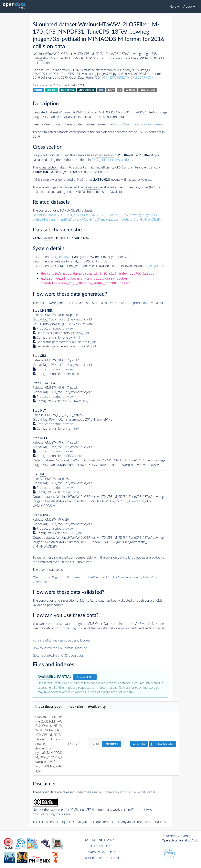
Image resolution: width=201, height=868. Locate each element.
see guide (155, 266)
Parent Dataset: (147, 90)
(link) (87, 333)
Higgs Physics (68, 90)
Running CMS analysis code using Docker (62, 640)
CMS (101, 90)
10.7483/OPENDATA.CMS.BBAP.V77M (128, 77)
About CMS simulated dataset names (136, 124)
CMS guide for (112, 160)
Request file (111, 744)
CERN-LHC (130, 90)
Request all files (85, 677)
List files (139, 744)
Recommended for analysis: (59, 257)
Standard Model (87, 90)
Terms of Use (100, 846)
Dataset (38, 90)
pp (120, 90)
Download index (161, 744)
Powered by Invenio (176, 836)
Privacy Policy (95, 852)
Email (115, 858)
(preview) (68, 328)
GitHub (89, 858)
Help (112, 852)
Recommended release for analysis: (58, 261)
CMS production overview (135, 303)
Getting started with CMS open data (58, 655)
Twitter (103, 858)
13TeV (111, 90)
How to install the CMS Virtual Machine (60, 648)
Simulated (52, 90)
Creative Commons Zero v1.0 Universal (118, 792)
